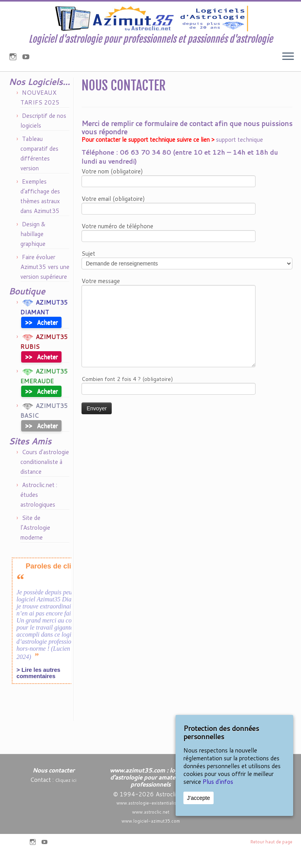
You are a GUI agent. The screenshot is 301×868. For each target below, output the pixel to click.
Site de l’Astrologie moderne (35, 553)
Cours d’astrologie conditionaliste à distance (45, 487)
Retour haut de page (271, 842)
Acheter (41, 347)
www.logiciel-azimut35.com (151, 821)
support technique (239, 165)
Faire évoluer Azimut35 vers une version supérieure (45, 292)
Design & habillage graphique (33, 259)
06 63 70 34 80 (145, 177)
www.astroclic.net (151, 812)
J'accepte (199, 798)
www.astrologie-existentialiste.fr (150, 803)
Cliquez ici (66, 780)
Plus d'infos (218, 782)
